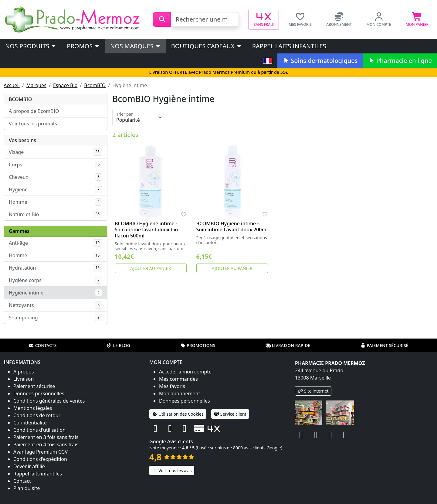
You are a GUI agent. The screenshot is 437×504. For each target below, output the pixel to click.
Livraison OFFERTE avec (218, 72)
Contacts (43, 345)
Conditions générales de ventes (49, 401)
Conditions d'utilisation (39, 430)
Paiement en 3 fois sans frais (46, 437)
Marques (36, 85)
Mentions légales (33, 408)
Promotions (198, 345)
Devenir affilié (29, 466)
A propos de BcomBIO (34, 111)
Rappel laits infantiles (289, 46)
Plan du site (27, 488)
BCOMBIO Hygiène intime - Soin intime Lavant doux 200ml (232, 226)
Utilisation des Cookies (178, 414)
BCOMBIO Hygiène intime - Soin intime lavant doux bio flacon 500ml (146, 230)
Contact (22, 481)
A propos (24, 372)
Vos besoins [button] (22, 140)
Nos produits (31, 46)
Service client (230, 414)
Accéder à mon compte (185, 372)
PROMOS (83, 46)
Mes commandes (178, 379)
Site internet (313, 391)
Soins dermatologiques (320, 61)
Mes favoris (172, 386)
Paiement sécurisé (384, 345)
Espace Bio (65, 85)
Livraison (24, 379)
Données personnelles (39, 393)
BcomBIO (95, 85)
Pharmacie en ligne (400, 61)
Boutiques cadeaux (207, 46)
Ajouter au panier (151, 268)
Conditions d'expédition (40, 459)
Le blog (118, 345)
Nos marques (136, 46)
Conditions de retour (37, 415)
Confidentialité (30, 423)
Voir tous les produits (33, 124)
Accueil (12, 85)
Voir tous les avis (172, 470)
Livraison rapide (288, 345)
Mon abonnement (180, 393)
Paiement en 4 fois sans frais (46, 444)
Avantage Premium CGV (41, 452)
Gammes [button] (19, 231)
